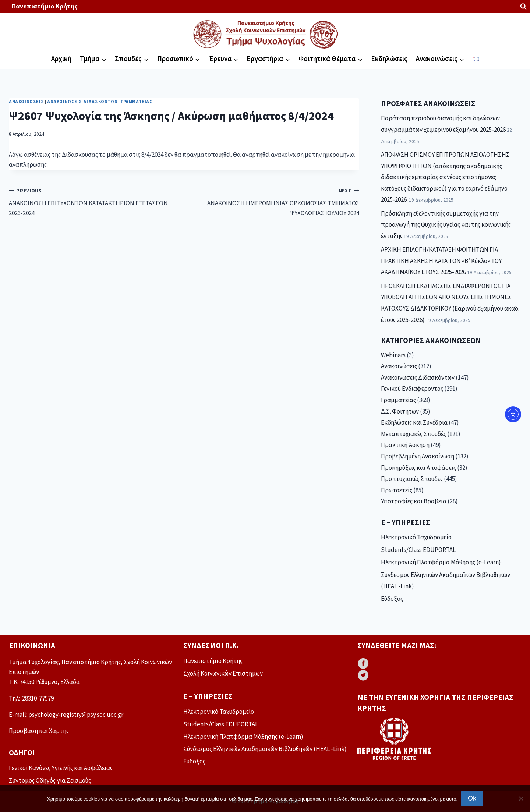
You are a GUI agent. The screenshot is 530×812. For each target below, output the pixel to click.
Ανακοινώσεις (26, 102)
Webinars (393, 355)
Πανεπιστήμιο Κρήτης (45, 6)
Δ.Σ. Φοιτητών (400, 412)
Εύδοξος (392, 599)
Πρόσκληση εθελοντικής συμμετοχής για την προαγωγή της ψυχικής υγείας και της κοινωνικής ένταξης (446, 225)
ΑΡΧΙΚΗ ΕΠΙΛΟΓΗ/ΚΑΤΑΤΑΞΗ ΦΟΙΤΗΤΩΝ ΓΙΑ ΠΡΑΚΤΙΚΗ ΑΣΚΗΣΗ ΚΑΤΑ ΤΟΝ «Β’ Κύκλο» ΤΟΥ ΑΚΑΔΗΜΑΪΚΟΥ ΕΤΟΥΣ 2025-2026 (441, 261)
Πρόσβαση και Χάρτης (39, 731)
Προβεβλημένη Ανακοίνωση (418, 457)
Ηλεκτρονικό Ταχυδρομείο (416, 538)
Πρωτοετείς (397, 490)
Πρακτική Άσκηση (405, 445)
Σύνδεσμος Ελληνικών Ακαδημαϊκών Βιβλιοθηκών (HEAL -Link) (446, 581)
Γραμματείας (137, 102)
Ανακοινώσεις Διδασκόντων (82, 102)
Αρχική (61, 59)
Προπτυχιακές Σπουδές (412, 479)
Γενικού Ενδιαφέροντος (412, 389)
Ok (472, 798)
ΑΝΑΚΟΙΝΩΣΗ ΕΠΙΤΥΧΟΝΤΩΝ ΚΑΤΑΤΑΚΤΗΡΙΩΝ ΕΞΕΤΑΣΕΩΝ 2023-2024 (93, 202)
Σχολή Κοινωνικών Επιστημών (223, 674)
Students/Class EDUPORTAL (418, 550)
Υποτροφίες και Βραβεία (414, 501)
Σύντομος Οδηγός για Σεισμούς (50, 781)
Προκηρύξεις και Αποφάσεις (418, 468)
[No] (521, 798)
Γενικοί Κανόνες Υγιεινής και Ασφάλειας (61, 768)
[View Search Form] (523, 7)
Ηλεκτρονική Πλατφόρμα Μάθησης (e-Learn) (441, 563)
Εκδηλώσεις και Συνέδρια (414, 423)
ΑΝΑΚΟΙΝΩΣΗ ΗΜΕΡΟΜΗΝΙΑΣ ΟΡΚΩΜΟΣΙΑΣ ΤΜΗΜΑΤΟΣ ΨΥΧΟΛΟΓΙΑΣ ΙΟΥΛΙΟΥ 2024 (275, 202)
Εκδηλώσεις (389, 59)
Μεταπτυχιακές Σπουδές (414, 434)
